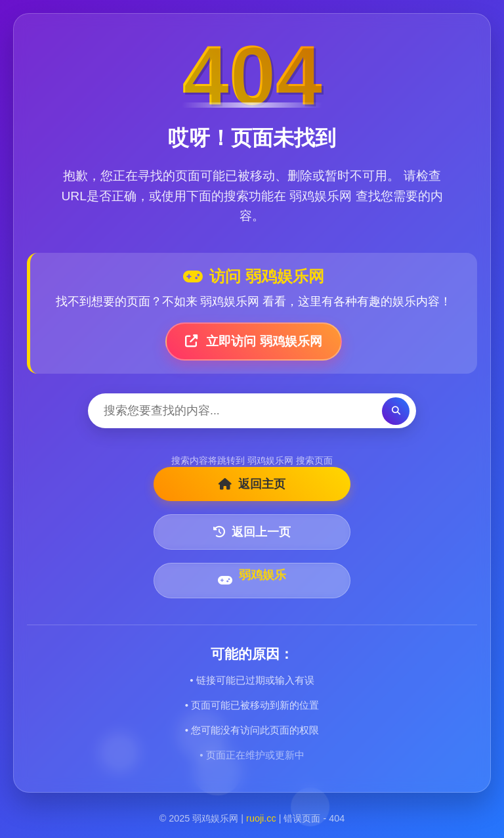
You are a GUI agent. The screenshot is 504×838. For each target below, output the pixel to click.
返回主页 (252, 484)
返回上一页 (252, 532)
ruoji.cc (261, 818)
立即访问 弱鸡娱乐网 (254, 341)
